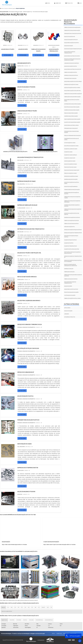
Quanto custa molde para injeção (72, 122)
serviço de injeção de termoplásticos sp (73, 257)
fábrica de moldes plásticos (71, 279)
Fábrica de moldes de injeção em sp (72, 27)
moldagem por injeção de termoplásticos (70, 283)
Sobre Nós (57, 3)
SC (25, 607)
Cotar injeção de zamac (70, 143)
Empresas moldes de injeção (71, 179)
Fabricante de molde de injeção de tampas (72, 197)
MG (12, 607)
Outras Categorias (71, 304)
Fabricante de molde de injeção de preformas (72, 201)
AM (48, 607)
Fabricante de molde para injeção (72, 30)
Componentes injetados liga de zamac (72, 139)
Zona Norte (12, 620)
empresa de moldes (69, 269)
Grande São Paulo (39, 620)
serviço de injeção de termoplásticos (73, 233)
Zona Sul (25, 620)
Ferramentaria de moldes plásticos (73, 34)
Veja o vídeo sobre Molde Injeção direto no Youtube (14, 545)
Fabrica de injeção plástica (71, 72)
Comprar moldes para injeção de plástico (72, 206)
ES (15, 607)
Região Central (4, 620)
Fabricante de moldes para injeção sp (73, 94)
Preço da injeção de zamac (71, 173)
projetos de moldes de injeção (71, 292)
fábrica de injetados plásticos (71, 224)
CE (39, 607)
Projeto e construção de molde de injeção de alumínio (72, 60)
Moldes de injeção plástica (71, 66)
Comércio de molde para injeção (72, 110)
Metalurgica (67, 308)
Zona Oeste (19, 620)
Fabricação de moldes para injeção (16, 12)
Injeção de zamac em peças (71, 155)
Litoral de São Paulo (49, 620)
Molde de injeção (68, 311)
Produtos (69, 3)
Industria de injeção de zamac (71, 146)
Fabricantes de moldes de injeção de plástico (73, 210)
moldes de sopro (68, 286)
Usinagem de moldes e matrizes (72, 63)
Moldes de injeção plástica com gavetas (72, 214)
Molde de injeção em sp (27, 12)
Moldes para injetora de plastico (72, 56)
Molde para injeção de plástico (71, 43)
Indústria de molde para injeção (72, 107)
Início (48, 3)
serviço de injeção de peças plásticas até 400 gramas (73, 261)
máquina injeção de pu (69, 227)
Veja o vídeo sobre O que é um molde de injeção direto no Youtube (59, 545)
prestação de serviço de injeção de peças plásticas (72, 253)
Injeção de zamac (68, 152)
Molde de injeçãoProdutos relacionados (70, 22)
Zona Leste (31, 620)
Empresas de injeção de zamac (71, 85)
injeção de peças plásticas (70, 240)
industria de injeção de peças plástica (71, 236)
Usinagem (67, 314)
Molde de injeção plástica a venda (72, 88)
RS (29, 607)
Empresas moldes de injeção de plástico (72, 193)
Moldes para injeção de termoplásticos (70, 52)
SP (18, 607)
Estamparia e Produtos (70, 317)
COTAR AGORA (7, 55)
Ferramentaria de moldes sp (71, 128)
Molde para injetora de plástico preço (72, 100)
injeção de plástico (69, 243)
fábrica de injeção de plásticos (71, 221)
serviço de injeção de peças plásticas (73, 230)
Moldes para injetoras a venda (71, 125)
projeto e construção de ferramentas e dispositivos (71, 265)
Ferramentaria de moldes (70, 78)
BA (35, 607)
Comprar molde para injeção (71, 116)
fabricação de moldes (69, 272)
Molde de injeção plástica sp (71, 40)
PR (22, 607)
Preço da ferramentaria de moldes (72, 136)
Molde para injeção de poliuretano (72, 91)
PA (51, 607)
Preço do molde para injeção (71, 113)
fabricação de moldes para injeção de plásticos (73, 275)
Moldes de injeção (69, 46)
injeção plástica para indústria (72, 249)
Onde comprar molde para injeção (72, 119)
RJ (8, 607)
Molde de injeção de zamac (71, 164)
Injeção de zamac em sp (70, 158)
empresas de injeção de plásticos (72, 217)
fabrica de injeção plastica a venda (72, 298)
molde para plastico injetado (71, 289)
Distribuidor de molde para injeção (72, 104)
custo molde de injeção (70, 295)
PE (32, 607)
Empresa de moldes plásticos (71, 75)
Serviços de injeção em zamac (71, 176)
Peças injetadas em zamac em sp (72, 170)
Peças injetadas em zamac (70, 167)
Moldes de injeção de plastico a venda (72, 183)
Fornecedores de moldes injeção (72, 190)
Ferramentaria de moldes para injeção (40, 12)
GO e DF (43, 607)
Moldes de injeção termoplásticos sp (73, 49)
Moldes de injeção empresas (71, 187)
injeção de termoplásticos (71, 246)
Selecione (3, 607)
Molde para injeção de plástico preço (73, 81)
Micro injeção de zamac (70, 161)
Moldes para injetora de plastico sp (73, 69)
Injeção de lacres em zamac (71, 149)
